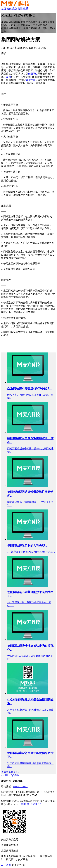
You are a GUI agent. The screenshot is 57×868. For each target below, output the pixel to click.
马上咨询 (6, 865)
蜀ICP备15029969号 (31, 804)
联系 (26, 9)
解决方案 (30, 80)
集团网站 (33, 74)
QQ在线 (15, 775)
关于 (20, 9)
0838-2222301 (20, 786)
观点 (15, 9)
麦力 (9, 77)
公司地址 (6, 775)
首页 (4, 9)
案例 (9, 9)
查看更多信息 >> (10, 772)
